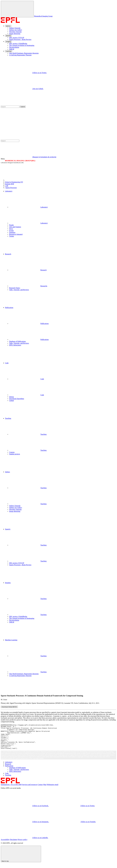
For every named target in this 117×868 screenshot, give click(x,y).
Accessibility (5, 845)
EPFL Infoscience (15, 345)
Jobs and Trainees (15, 227)
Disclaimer (14, 845)
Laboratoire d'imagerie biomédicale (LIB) (12, 163)
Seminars (12, 232)
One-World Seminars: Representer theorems (24, 53)
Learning (9, 51)
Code (27, 379)
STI (14, 182)
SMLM (12, 49)
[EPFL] (21, 180)
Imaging (8, 42)
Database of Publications (17, 341)
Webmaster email (52, 790)
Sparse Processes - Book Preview (20, 39)
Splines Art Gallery (16, 30)
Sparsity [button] (8, 529)
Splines (8, 26)
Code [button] (7, 363)
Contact (40, 790)
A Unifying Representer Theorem (20, 55)
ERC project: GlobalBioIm (18, 44)
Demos (12, 397)
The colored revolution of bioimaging (22, 45)
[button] (61, 245)
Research (28, 270)
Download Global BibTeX (9, 707)
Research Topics (15, 288)
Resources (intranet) (16, 234)
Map (45, 790)
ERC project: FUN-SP (17, 38)
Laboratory (28, 207)
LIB (7, 186)
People (11, 225)
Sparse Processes (11, 188)
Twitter (12, 236)
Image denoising (15, 34)
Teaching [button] (8, 418)
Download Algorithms (17, 399)
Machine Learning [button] (11, 640)
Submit (23, 107)
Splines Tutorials (15, 28)
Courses (12, 452)
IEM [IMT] (9, 184)
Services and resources (30, 790)
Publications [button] (9, 308)
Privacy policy (23, 845)
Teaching (28, 434)
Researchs (28, 286)
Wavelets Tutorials (15, 32)
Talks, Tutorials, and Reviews (19, 290)
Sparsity (8, 36)
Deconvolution (14, 47)
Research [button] (8, 254)
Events (11, 231)
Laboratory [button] (9, 191)
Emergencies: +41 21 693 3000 (11, 790)
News (11, 229)
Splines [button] (7, 472)
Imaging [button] (8, 583)
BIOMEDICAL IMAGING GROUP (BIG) (20, 161)
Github (11, 400)
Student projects (15, 454)
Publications (29, 324)
